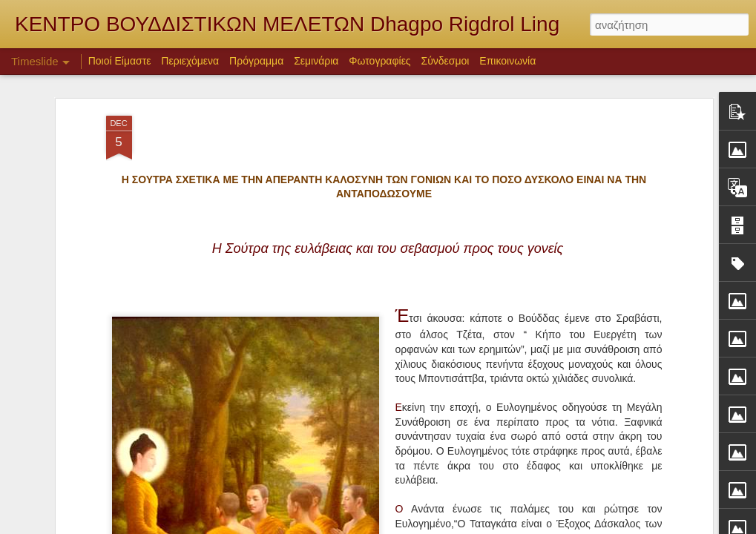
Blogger (494, 526)
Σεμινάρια (316, 61)
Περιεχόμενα (190, 61)
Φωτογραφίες (379, 61)
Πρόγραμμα (256, 61)
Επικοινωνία (507, 61)
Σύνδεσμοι (446, 61)
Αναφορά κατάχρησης (552, 526)
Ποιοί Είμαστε (120, 61)
